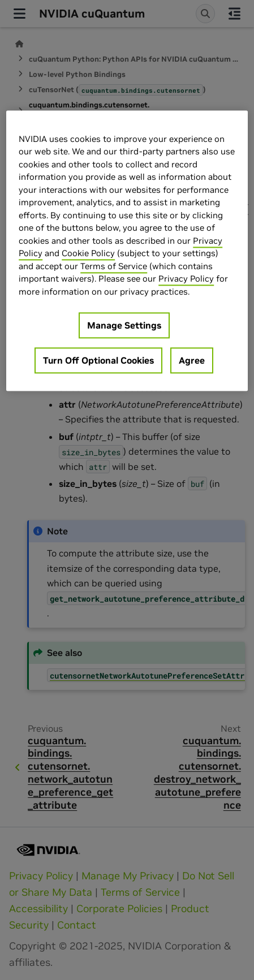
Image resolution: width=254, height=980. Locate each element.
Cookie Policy (88, 254)
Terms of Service (114, 266)
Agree (192, 361)
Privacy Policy (186, 279)
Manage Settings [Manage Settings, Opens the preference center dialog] (124, 326)
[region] (127, 251)
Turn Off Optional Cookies (98, 361)
